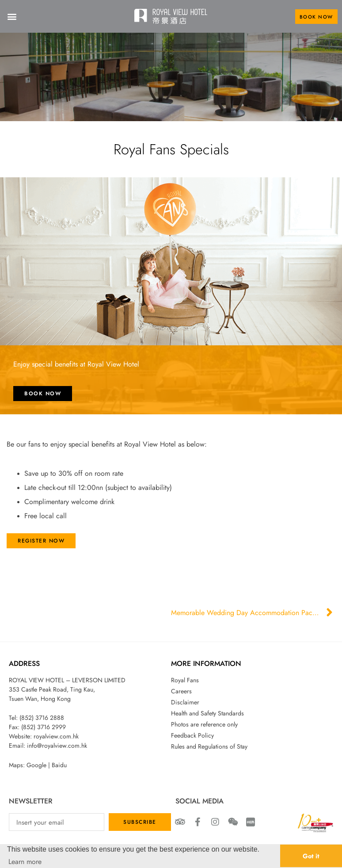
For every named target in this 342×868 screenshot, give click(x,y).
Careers (181, 691)
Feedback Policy (192, 735)
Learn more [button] (25, 861)
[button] (12, 17)
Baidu (59, 765)
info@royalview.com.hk (57, 746)
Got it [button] (311, 856)
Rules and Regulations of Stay (209, 746)
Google (36, 765)
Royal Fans (185, 680)
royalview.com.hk (56, 736)
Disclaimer (185, 702)
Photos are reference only (204, 724)
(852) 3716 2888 (42, 718)
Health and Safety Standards (207, 713)
